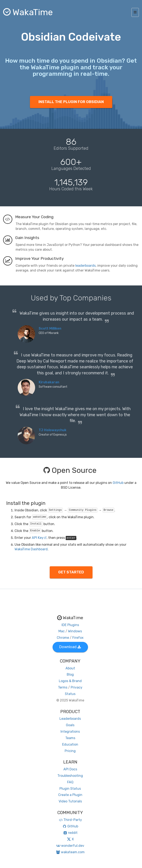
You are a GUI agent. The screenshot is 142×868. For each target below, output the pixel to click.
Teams (70, 738)
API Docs (70, 769)
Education (70, 744)
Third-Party (70, 820)
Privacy (77, 687)
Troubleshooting (70, 776)
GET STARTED (71, 572)
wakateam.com (70, 852)
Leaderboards (70, 719)
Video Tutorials (70, 801)
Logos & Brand (70, 681)
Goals (70, 725)
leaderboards (85, 266)
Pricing (70, 751)
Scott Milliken (50, 328)
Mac (62, 631)
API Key (39, 538)
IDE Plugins (70, 625)
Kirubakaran (49, 382)
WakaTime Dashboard (31, 549)
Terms (63, 687)
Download (70, 647)
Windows (75, 631)
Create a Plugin (70, 795)
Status (70, 694)
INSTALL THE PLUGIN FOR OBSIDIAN (71, 102)
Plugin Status (70, 789)
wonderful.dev (70, 846)
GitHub (118, 483)
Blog (70, 674)
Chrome (63, 638)
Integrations (70, 732)
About (70, 668)
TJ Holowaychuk (52, 430)
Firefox (78, 638)
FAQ (70, 782)
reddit (70, 833)
